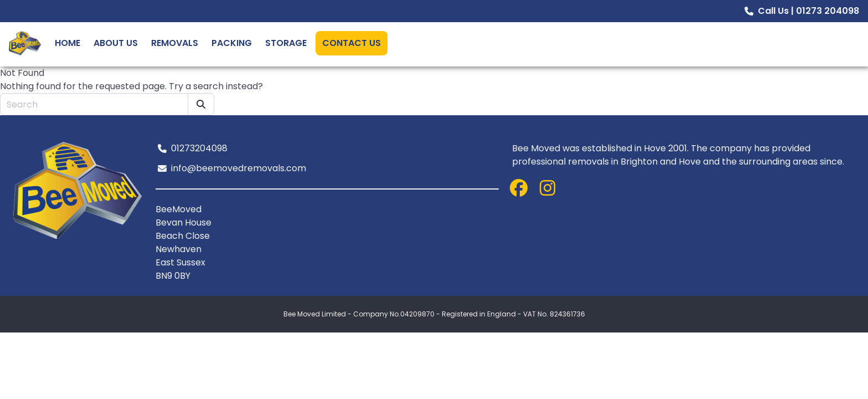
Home (68, 43)
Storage (286, 43)
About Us (116, 43)
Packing (232, 43)
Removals (175, 43)
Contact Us (352, 43)
